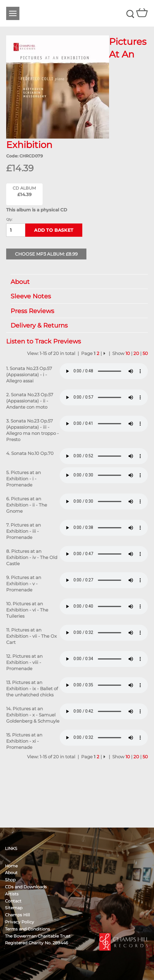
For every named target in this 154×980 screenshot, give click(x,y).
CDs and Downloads (26, 887)
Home (11, 866)
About (76, 282)
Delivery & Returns (76, 325)
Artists (12, 894)
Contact (13, 901)
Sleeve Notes (76, 296)
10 (128, 353)
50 (145, 353)
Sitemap (14, 908)
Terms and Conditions (27, 929)
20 (136, 353)
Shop (10, 880)
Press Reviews (76, 311)
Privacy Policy (20, 922)
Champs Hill (17, 915)
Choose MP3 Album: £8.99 (46, 254)
